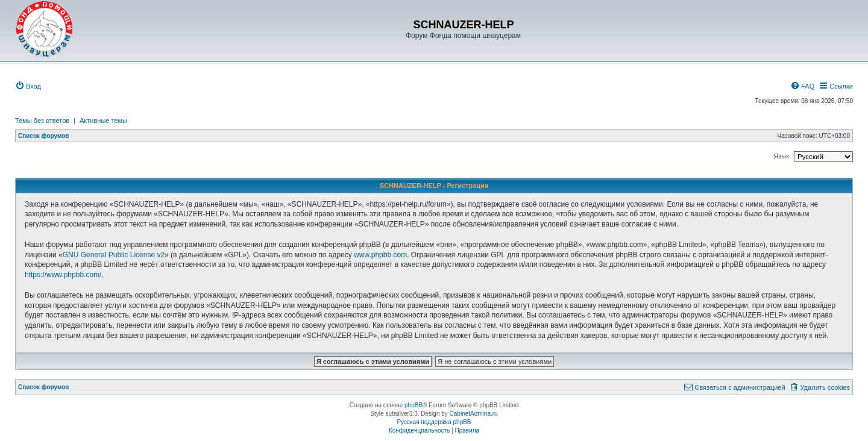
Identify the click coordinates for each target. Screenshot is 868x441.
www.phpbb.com (380, 255)
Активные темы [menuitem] (103, 120)
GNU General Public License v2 (114, 255)
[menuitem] (28, 86)
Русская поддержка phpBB (434, 422)
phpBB (414, 405)
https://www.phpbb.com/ (63, 275)
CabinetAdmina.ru (474, 414)
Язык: (782, 156)
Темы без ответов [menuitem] (42, 120)
